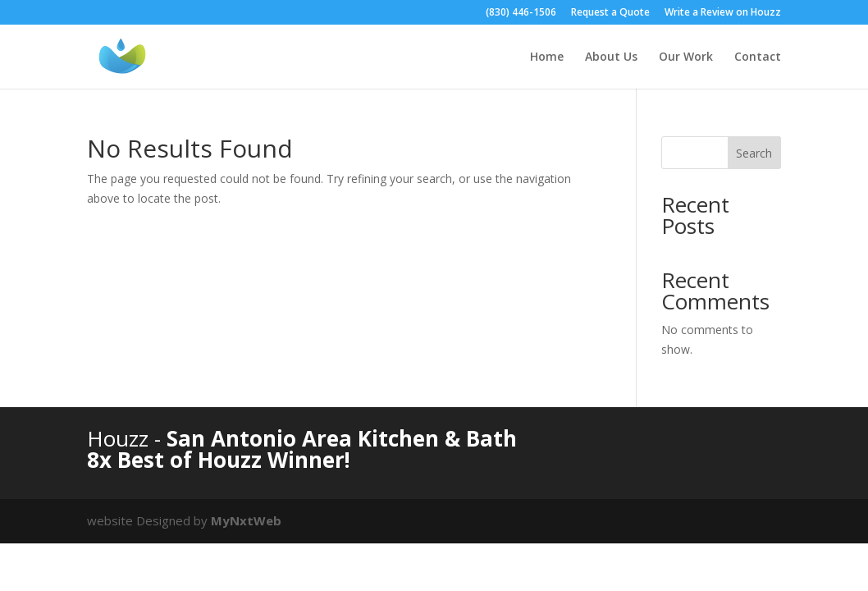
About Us (611, 57)
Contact (758, 57)
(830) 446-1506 (521, 13)
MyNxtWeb (246, 520)
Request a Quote (610, 13)
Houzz (121, 438)
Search (754, 153)
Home (547, 57)
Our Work (686, 57)
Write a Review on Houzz (723, 13)
